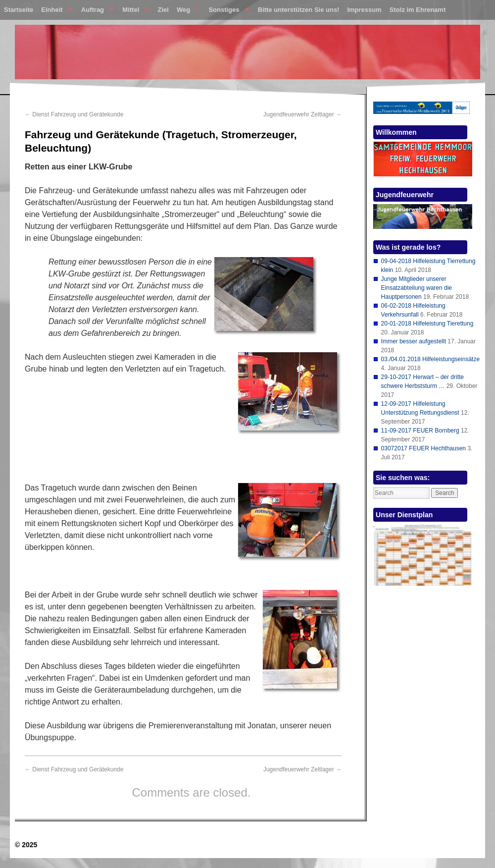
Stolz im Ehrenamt (418, 10)
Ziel (163, 10)
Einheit (55, 12)
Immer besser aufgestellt (414, 341)
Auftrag (95, 12)
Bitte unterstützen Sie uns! (299, 10)
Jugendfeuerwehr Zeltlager (302, 114)
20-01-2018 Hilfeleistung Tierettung (427, 324)
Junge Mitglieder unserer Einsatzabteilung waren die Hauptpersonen (417, 288)
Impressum (364, 10)
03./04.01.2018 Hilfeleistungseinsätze (430, 359)
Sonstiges (226, 12)
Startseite (19, 10)
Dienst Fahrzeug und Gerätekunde (74, 114)
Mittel (133, 12)
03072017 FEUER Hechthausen (423, 448)
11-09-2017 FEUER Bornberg (420, 431)
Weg (186, 12)
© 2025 (26, 845)
